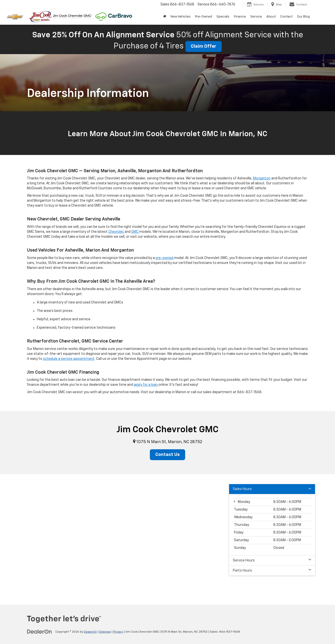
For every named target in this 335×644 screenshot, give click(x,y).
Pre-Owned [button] (204, 17)
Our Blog (303, 17)
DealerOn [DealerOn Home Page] (90, 632)
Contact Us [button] (167, 455)
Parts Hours (272, 570)
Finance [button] (240, 17)
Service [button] (256, 17)
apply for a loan (146, 385)
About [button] (271, 17)
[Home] (165, 17)
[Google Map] (167, 536)
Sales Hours (272, 489)
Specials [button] (223, 17)
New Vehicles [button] (181, 17)
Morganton (262, 178)
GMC (135, 232)
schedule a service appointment (69, 359)
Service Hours (272, 560)
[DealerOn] (39, 632)
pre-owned (165, 258)
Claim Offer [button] (204, 46)
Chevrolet (117, 232)
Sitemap (105, 632)
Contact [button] (286, 17)
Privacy (118, 632)
